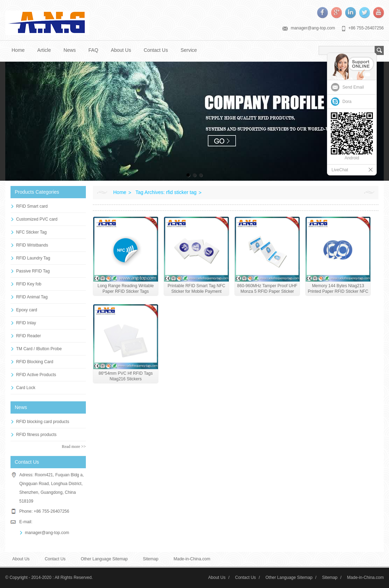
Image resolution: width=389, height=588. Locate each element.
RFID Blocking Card (35, 362)
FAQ (93, 50)
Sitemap (151, 559)
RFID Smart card (32, 206)
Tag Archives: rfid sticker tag (166, 192)
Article (44, 50)
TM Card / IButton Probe (39, 349)
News (70, 50)
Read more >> (74, 447)
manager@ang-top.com (313, 28)
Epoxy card (27, 310)
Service (189, 50)
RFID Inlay (26, 323)
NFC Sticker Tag (31, 232)
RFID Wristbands (32, 245)
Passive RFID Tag (33, 271)
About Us (121, 50)
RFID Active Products (36, 375)
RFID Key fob (29, 284)
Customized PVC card (37, 219)
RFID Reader (29, 336)
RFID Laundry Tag (33, 258)
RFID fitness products (36, 435)
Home (18, 50)
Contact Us (156, 50)
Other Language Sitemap (104, 559)
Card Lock (26, 388)
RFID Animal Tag (32, 297)
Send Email (353, 87)
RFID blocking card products (43, 422)
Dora (347, 102)
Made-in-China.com (192, 559)
